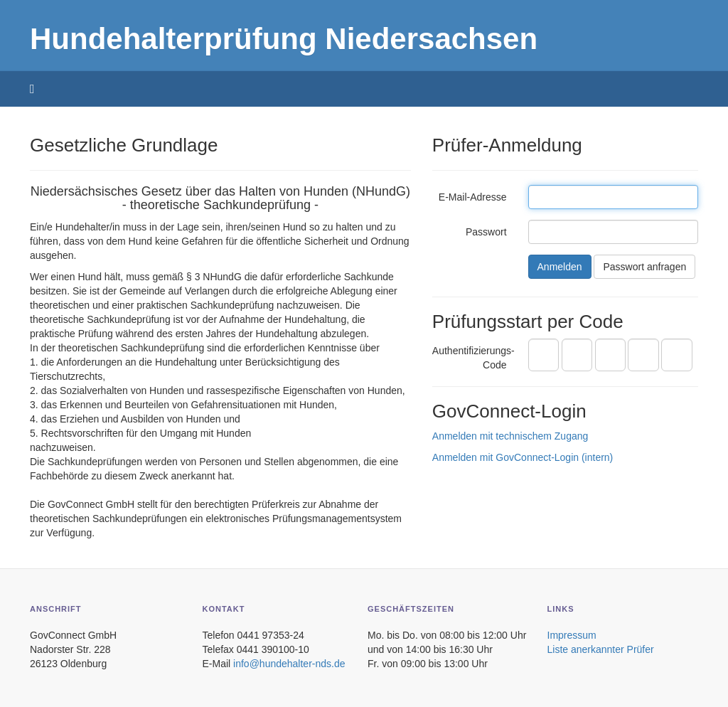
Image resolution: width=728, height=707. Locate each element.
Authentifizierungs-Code (473, 358)
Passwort (486, 232)
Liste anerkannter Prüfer (601, 649)
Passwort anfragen (644, 267)
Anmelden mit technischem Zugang (510, 436)
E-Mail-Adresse (473, 197)
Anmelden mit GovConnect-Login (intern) (523, 457)
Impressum (572, 635)
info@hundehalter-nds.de (289, 664)
